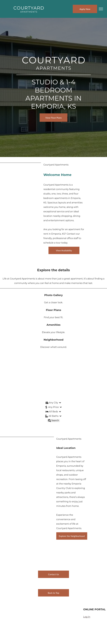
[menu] (101, 9)
